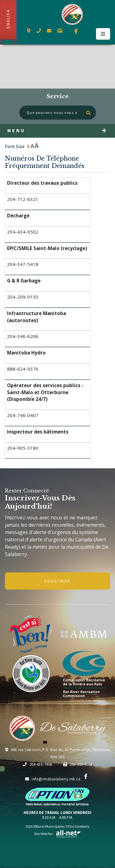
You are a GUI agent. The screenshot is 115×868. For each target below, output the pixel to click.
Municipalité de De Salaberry (72, 14)
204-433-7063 (78, 764)
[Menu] (103, 34)
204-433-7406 (37, 764)
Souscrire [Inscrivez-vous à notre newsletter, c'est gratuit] (57, 581)
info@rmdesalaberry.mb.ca (53, 779)
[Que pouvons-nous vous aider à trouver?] (58, 113)
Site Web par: (58, 834)
